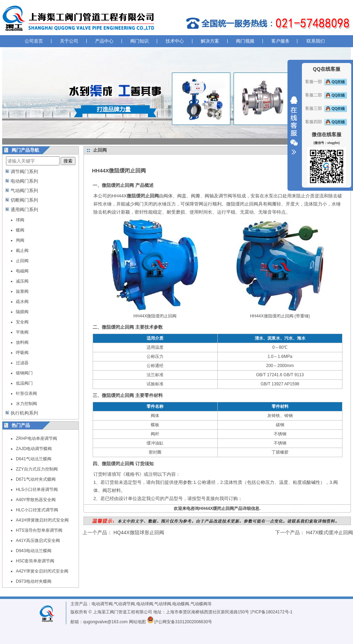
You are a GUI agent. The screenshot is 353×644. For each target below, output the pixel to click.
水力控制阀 (26, 404)
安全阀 (22, 322)
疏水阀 (22, 302)
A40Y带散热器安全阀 (36, 500)
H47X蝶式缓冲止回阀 (330, 532)
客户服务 (280, 41)
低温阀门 (24, 383)
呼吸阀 (22, 353)
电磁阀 (22, 271)
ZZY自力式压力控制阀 (37, 469)
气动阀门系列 (24, 191)
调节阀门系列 (24, 172)
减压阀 (22, 281)
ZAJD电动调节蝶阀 (34, 449)
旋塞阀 (22, 291)
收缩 (294, 126)
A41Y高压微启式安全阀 (38, 541)
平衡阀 (22, 332)
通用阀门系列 (24, 210)
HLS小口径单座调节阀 (37, 490)
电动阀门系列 (24, 181)
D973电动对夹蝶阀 (34, 581)
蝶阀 (20, 230)
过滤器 (22, 363)
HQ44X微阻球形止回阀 (139, 532)
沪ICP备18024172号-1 (271, 612)
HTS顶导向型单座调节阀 (39, 530)
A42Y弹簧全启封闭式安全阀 (42, 571)
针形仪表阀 (26, 393)
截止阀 (22, 251)
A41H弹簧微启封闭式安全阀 (42, 520)
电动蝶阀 (181, 604)
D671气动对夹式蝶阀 (36, 479)
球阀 (20, 220)
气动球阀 (163, 604)
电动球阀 (145, 604)
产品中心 (104, 41)
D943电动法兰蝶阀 (34, 551)
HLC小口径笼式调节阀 (37, 510)
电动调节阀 (102, 604)
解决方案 (210, 41)
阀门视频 (245, 41)
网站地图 (137, 622)
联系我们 (316, 41)
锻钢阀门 (24, 373)
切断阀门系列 (24, 200)
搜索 (68, 161)
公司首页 (34, 41)
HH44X (135, 196)
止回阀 (22, 261)
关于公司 (69, 41)
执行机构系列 (24, 413)
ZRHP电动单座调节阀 (36, 438)
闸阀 (20, 240)
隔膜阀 (22, 312)
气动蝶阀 (199, 604)
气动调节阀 (124, 604)
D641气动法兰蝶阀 (34, 459)
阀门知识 (140, 41)
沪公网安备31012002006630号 (179, 622)
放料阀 (22, 342)
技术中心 (175, 41)
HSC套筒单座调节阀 (35, 561)
